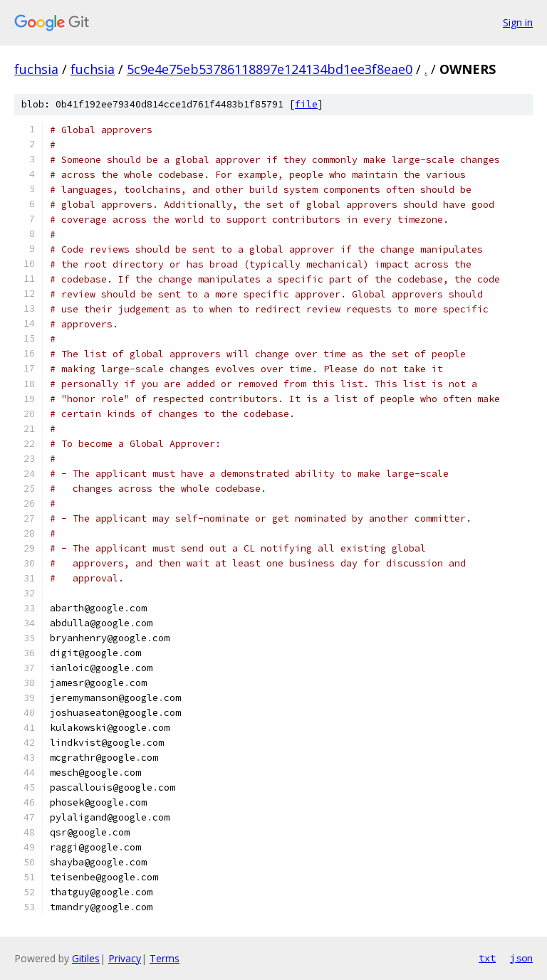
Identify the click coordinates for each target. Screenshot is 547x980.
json (521, 958)
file (306, 104)
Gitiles (86, 958)
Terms (165, 958)
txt (487, 958)
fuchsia (36, 69)
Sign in (518, 22)
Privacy (125, 958)
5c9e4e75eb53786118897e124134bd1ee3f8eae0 (270, 69)
